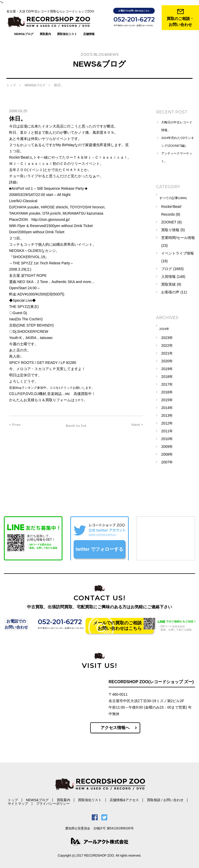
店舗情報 (89, 24)
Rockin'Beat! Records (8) (171, 211)
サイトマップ (154, 798)
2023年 (167, 336)
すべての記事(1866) (177, 200)
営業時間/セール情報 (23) (178, 242)
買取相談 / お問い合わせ (126, 798)
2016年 (167, 391)
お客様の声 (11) (174, 293)
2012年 (167, 422)
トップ (11, 80)
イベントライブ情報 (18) (177, 258)
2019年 (167, 368)
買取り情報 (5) (173, 231)
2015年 (167, 399)
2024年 (167, 329)
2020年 (167, 360)
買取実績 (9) (171, 285)
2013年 (167, 414)
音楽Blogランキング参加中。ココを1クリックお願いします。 (59, 382)
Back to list (76, 420)
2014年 (167, 406)
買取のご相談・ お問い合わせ (180, 22)
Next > (135, 420)
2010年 (167, 437)
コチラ (80, 395)
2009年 (167, 445)
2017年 (167, 383)
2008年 (167, 453)
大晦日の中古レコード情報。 (177, 121)
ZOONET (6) (171, 223)
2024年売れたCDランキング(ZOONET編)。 (177, 140)
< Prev (17, 420)
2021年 (167, 352)
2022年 (167, 344)
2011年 (167, 430)
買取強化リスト (67, 24)
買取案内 (45, 24)
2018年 (167, 375)
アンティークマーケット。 (177, 160)
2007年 (167, 461)
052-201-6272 (134, 19)
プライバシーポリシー (20, 802)
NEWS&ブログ (24, 24)
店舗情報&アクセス (94, 798)
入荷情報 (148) (173, 277)
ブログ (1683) (172, 270)
